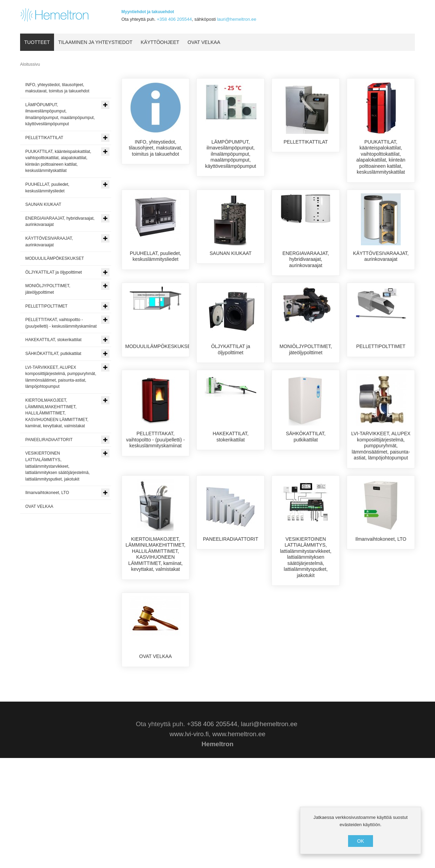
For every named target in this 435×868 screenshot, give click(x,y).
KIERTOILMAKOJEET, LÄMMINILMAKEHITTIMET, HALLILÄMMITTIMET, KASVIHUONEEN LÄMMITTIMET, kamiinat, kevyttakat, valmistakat (156, 628)
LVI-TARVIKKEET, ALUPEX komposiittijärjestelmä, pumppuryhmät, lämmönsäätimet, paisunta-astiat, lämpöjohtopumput (381, 507)
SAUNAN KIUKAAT (230, 259)
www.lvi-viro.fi (189, 844)
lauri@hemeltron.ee (237, 19)
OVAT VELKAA (156, 730)
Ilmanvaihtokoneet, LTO (381, 612)
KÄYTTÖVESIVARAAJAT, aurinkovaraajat (381, 263)
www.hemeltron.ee (239, 844)
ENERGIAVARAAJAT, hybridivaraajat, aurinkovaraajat (306, 266)
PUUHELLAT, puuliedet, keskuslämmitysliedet (156, 263)
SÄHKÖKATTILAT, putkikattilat (306, 498)
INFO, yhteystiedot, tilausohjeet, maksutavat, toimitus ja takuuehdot (156, 148)
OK (361, 841)
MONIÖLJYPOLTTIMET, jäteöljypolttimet (306, 380)
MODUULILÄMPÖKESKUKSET (160, 377)
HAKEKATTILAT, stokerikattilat (231, 498)
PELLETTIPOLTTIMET (381, 377)
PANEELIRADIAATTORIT (230, 612)
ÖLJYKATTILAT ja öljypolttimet (230, 380)
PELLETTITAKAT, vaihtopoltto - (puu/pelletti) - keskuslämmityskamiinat (156, 501)
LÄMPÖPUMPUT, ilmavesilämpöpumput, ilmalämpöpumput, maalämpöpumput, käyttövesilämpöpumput (230, 154)
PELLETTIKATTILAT (306, 142)
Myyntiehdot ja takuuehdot (148, 12)
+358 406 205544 (174, 19)
